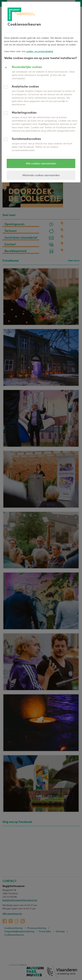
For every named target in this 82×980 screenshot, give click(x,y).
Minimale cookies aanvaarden (41, 175)
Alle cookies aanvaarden (41, 163)
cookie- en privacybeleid (39, 51)
